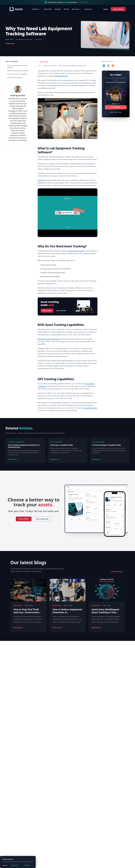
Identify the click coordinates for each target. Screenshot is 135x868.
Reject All (5, 865)
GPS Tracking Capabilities (15, 78)
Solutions (36, 9)
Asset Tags (48, 9)
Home (39, 66)
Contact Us (88, 9)
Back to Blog (43, 62)
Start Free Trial (61, 311)
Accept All (14, 865)
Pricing (66, 9)
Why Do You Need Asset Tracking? (18, 71)
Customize (27, 865)
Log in (106, 9)
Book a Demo (47, 310)
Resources (77, 9)
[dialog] (18, 862)
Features (58, 9)
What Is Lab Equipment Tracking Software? (17, 66)
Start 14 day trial (42, 519)
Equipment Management (50, 66)
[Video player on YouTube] (68, 213)
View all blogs (118, 571)
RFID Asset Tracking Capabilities (17, 74)
